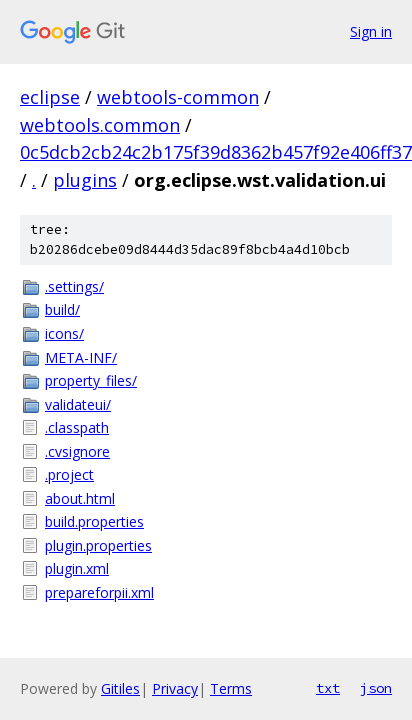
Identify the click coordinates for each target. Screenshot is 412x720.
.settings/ (74, 286)
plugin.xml (77, 568)
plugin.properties (98, 545)
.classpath (77, 427)
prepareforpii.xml (99, 592)
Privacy (175, 688)
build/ (62, 309)
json (376, 688)
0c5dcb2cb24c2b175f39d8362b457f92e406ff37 (216, 152)
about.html (80, 498)
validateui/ (78, 404)
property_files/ (91, 380)
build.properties (94, 521)
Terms (231, 688)
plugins (85, 180)
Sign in (371, 31)
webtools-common (178, 97)
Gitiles (120, 688)
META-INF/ (81, 357)
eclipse (50, 97)
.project (69, 474)
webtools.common (100, 125)
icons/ (64, 333)
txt (328, 688)
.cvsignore (77, 451)
